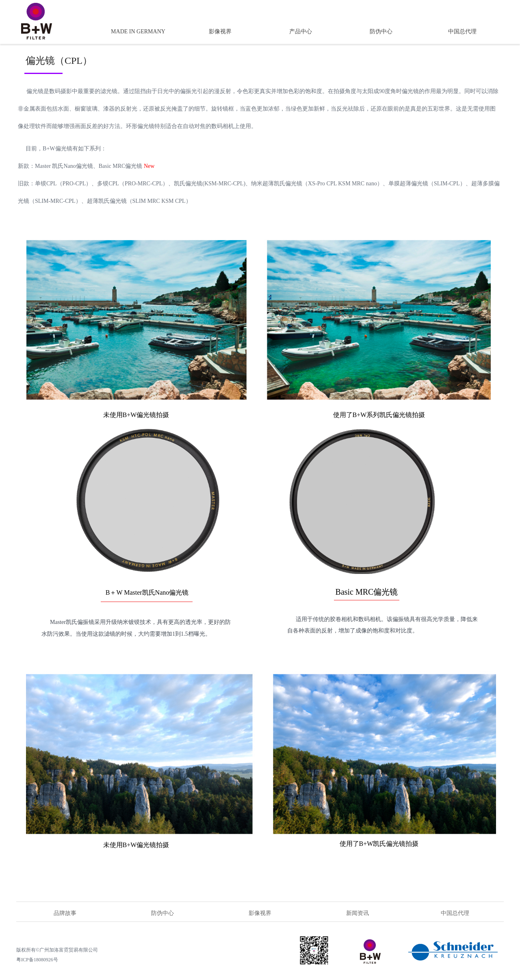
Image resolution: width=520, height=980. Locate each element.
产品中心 (301, 32)
